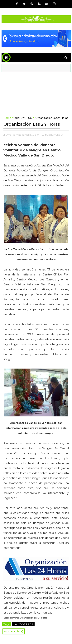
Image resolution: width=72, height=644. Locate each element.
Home (7, 118)
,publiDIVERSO (54, 135)
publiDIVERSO (23, 118)
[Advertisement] (36, 93)
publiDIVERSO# (23, 624)
